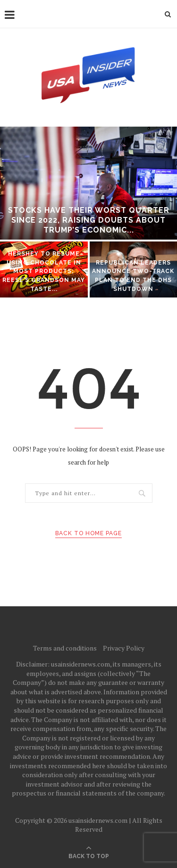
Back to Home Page (88, 533)
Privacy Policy (124, 648)
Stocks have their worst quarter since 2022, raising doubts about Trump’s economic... (89, 220)
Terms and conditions (65, 648)
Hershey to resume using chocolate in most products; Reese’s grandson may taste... (44, 271)
